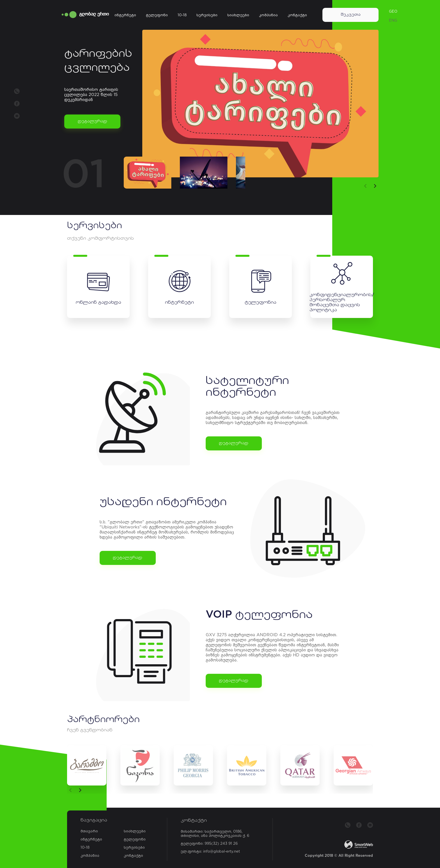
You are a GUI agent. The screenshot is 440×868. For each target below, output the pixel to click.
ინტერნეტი (125, 15)
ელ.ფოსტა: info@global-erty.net (210, 852)
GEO (393, 12)
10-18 (182, 15)
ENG (393, 21)
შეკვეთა (351, 15)
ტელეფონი (157, 15)
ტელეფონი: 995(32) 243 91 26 (209, 844)
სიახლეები (238, 15)
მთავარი (89, 831)
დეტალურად (92, 121)
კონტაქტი (297, 15)
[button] (375, 186)
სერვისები (207, 15)
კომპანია (268, 15)
